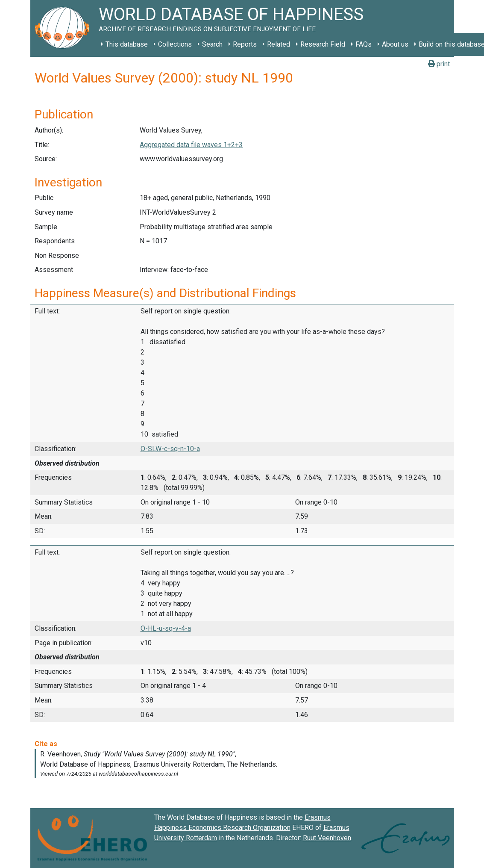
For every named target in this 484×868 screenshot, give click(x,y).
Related (279, 44)
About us (395, 44)
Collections (175, 44)
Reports (245, 44)
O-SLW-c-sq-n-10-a (170, 449)
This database (127, 44)
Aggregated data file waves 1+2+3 (191, 145)
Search (212, 44)
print (439, 64)
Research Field (323, 44)
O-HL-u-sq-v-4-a (166, 628)
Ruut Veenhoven (327, 838)
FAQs (364, 44)
